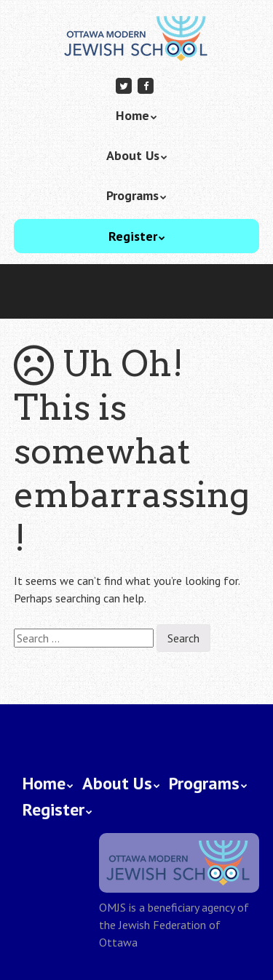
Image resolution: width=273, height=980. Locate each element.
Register (133, 236)
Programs (132, 195)
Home (132, 115)
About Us (133, 155)
